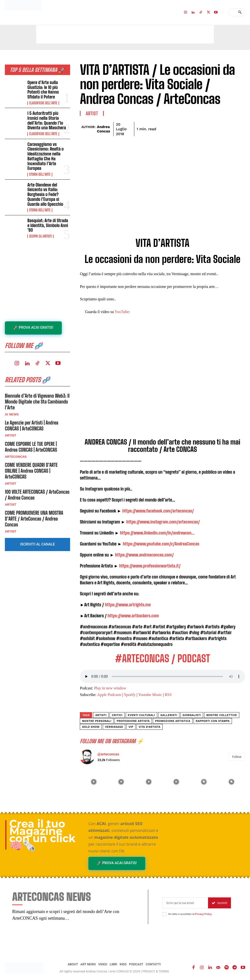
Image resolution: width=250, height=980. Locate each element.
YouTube (122, 312)
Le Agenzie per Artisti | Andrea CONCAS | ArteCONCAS (32, 413)
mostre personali (97, 721)
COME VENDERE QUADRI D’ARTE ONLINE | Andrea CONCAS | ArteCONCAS (31, 458)
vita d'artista (150, 727)
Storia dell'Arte (40, 166)
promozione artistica (173, 721)
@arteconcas (108, 754)
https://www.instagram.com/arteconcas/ (163, 522)
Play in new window (110, 688)
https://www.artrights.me (128, 605)
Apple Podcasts (109, 695)
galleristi (169, 715)
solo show (91, 727)
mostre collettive (222, 715)
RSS (168, 695)
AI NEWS (12, 402)
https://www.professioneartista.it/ (150, 566)
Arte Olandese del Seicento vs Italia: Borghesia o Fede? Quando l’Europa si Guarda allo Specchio (49, 185)
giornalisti (192, 715)
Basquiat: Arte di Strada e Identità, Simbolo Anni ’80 (48, 214)
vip (131, 727)
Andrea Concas (104, 129)
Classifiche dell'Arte (43, 102)
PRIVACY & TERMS (156, 972)
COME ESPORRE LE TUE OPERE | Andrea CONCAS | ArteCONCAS (31, 434)
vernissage (114, 727)
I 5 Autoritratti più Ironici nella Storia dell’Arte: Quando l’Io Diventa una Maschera (48, 119)
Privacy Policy (203, 914)
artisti (101, 715)
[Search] (240, 12)
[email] (185, 903)
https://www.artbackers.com (133, 616)
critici (117, 715)
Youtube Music (150, 695)
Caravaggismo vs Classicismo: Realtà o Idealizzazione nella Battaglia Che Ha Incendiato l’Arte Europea (48, 151)
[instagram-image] (94, 782)
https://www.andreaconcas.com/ (144, 555)
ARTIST (10, 423)
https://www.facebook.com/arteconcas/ (158, 511)
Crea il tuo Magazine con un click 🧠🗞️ (42, 835)
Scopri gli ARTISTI (40, 222)
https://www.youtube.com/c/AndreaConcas (161, 544)
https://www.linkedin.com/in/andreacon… (157, 533)
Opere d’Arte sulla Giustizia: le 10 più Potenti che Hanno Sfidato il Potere (48, 89)
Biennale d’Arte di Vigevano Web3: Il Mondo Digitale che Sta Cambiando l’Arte (37, 389)
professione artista (133, 721)
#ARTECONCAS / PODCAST (162, 659)
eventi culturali (141, 715)
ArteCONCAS (16, 444)
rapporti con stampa (213, 721)
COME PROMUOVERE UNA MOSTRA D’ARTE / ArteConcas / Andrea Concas (34, 506)
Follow (237, 757)
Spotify (130, 695)
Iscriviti (220, 903)
